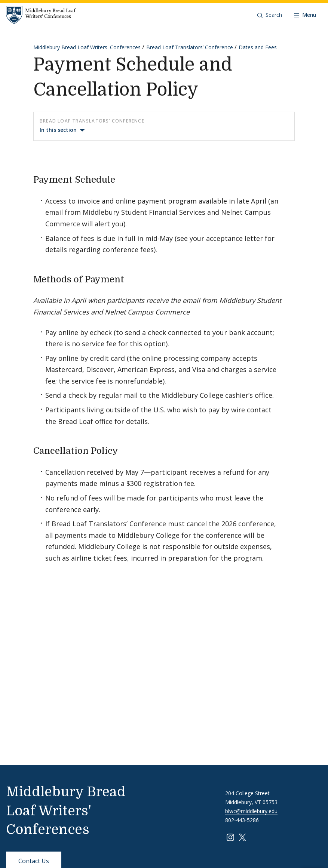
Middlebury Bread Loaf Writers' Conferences (87, 47)
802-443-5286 (242, 820)
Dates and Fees (258, 47)
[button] (270, 15)
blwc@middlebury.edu (251, 811)
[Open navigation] (305, 15)
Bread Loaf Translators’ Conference (190, 47)
